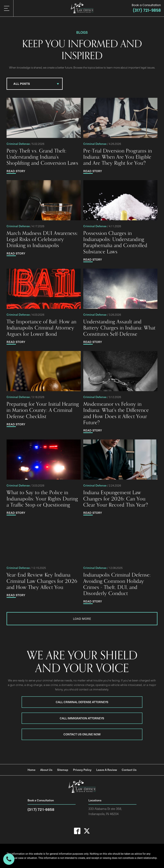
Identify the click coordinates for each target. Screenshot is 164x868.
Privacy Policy (82, 770)
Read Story (16, 171)
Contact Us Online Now (82, 734)
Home (31, 770)
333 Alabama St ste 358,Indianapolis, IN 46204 (105, 811)
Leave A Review (107, 770)
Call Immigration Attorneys (82, 718)
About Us (46, 770)
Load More (82, 619)
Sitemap (63, 770)
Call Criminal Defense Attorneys (82, 702)
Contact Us (129, 770)
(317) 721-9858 (147, 10)
